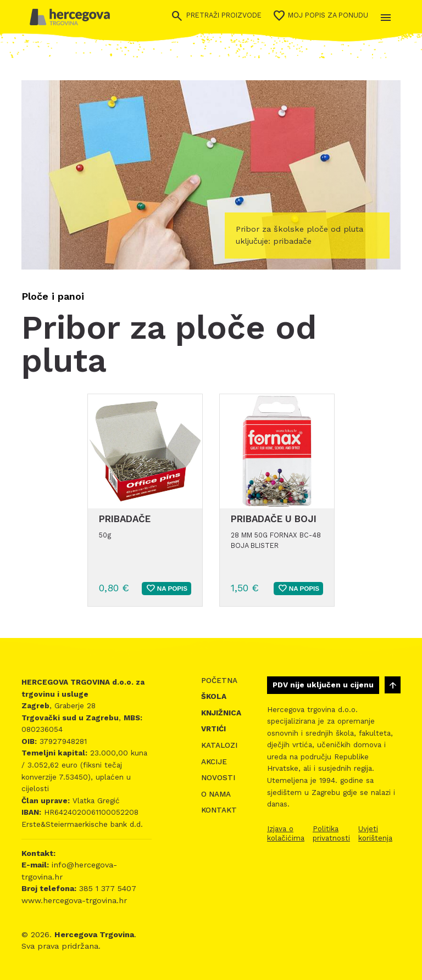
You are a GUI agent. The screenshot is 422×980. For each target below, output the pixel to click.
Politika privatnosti (331, 833)
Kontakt (219, 810)
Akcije (214, 762)
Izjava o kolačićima (286, 833)
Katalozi (219, 745)
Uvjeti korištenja (375, 833)
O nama (216, 794)
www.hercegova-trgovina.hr (74, 900)
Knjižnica (221, 713)
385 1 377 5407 (106, 888)
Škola (214, 696)
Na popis (166, 589)
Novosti (218, 778)
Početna (219, 681)
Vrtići (213, 729)
